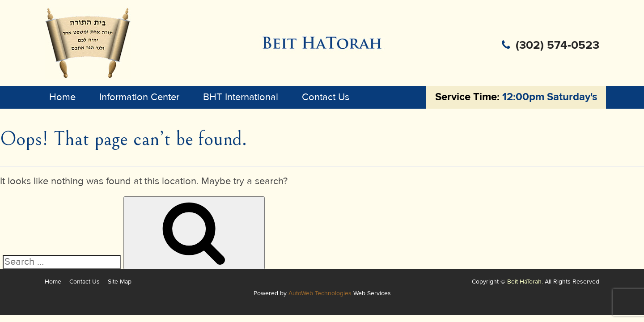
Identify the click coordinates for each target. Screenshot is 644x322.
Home (62, 97)
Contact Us (326, 97)
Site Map (120, 282)
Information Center (139, 97)
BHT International (241, 97)
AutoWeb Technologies (320, 293)
